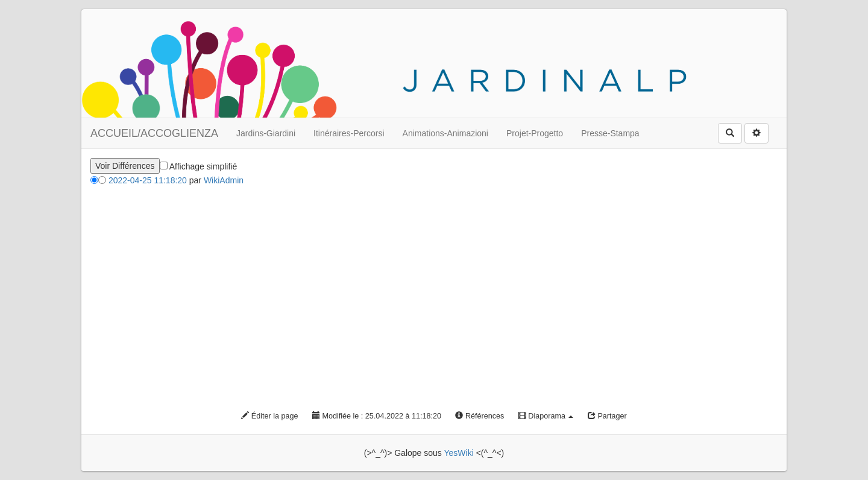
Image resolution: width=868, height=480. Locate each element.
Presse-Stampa (610, 133)
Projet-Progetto (535, 133)
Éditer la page (269, 416)
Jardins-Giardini (266, 133)
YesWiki (458, 453)
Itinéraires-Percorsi (349, 133)
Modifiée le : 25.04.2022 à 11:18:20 (377, 416)
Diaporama (546, 416)
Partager (607, 416)
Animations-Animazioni (445, 133)
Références (480, 416)
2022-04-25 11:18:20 (148, 180)
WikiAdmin (224, 180)
